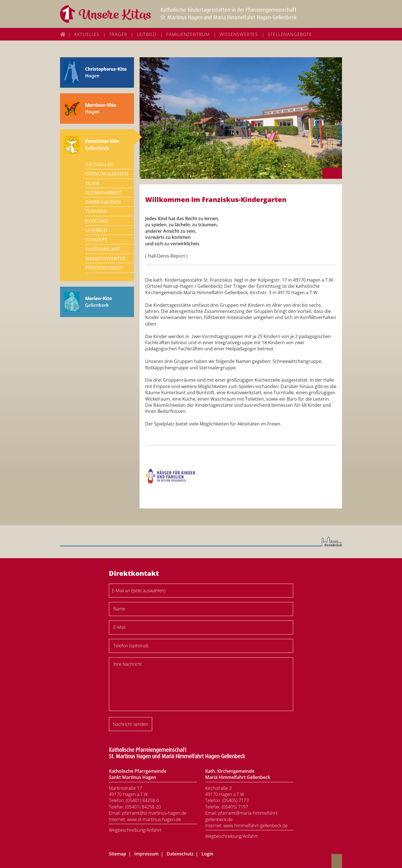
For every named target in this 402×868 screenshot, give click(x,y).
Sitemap (118, 854)
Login (207, 854)
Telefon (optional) (131, 646)
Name (119, 609)
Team (92, 183)
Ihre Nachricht (128, 664)
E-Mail (119, 627)
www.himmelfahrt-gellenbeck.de (255, 826)
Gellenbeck (102, 144)
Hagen (106, 72)
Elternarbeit (103, 192)
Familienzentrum (188, 34)
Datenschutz (180, 854)
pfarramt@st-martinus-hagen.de (154, 813)
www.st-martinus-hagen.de (154, 819)
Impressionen (103, 202)
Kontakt (97, 221)
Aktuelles (87, 34)
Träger (118, 34)
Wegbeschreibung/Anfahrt (135, 830)
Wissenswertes (239, 34)
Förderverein (104, 268)
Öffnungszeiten (107, 174)
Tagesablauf (103, 249)
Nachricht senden (131, 724)
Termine (96, 211)
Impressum (146, 854)
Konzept (96, 239)
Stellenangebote (290, 34)
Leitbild (147, 34)
